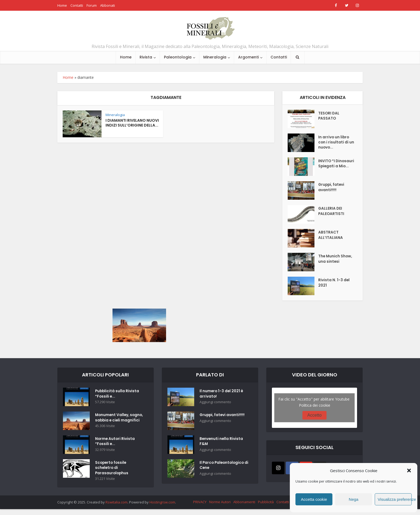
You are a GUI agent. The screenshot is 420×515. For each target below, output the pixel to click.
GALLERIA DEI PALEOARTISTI (331, 212)
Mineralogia (215, 57)
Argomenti (248, 57)
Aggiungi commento (215, 403)
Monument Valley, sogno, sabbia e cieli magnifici (115, 421)
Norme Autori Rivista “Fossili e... (115, 447)
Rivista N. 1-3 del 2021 (334, 283)
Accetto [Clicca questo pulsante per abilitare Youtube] (314, 415)
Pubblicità (266, 508)
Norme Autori (220, 508)
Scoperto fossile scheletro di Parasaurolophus (112, 473)
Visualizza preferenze (395, 499)
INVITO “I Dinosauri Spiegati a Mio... (334, 167)
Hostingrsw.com (162, 508)
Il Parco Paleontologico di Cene (223, 466)
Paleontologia (178, 57)
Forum (92, 5)
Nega (354, 499)
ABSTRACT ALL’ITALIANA (331, 236)
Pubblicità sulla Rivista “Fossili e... (117, 394)
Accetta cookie (314, 499)
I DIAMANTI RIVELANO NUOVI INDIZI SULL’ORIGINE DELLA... (132, 123)
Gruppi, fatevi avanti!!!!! (332, 188)
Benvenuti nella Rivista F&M (222, 442)
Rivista (146, 57)
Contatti (77, 5)
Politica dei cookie (315, 405)
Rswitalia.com (117, 508)
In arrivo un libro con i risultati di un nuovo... (336, 143)
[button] (409, 470)
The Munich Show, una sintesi (336, 260)
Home (62, 5)
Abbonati (108, 5)
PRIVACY (200, 508)
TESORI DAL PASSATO (329, 116)
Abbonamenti (244, 508)
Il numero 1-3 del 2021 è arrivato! (222, 394)
